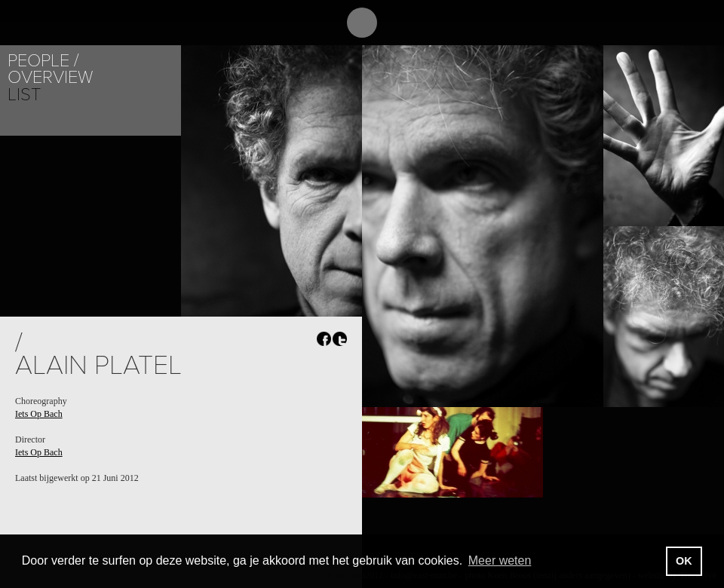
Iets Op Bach (39, 414)
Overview (50, 77)
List (24, 95)
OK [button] (684, 561)
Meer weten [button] (500, 560)
